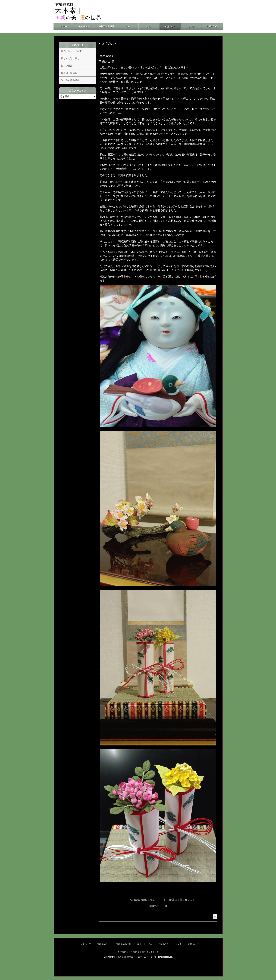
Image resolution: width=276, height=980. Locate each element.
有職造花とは (103, 944)
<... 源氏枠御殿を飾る (143, 900)
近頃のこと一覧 (158, 906)
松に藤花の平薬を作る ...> (179, 900)
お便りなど (193, 944)
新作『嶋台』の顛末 (71, 51)
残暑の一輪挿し (69, 73)
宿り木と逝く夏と (70, 58)
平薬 (150, 944)
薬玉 (139, 944)
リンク (178, 944)
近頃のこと (164, 944)
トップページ (84, 944)
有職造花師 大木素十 (125, 957)
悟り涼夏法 (67, 66)
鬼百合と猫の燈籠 (70, 80)
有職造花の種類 (124, 944)
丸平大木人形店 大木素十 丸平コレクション (138, 952)
